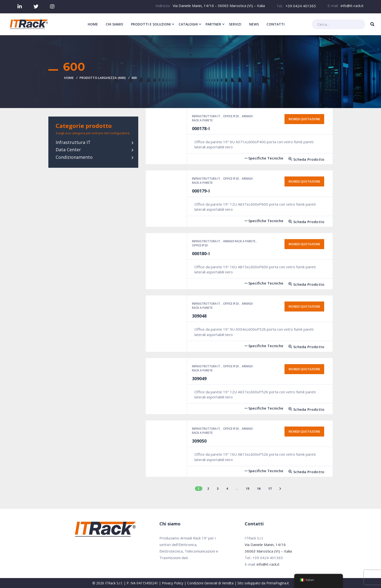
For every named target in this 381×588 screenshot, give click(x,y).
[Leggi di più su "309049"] (305, 409)
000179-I (201, 191)
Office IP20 (231, 116)
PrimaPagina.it (278, 583)
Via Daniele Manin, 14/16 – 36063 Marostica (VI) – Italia (219, 6)
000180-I (201, 253)
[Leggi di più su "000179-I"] (305, 222)
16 (259, 489)
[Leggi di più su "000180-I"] (305, 284)
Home (69, 78)
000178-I (201, 128)
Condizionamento (74, 157)
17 (270, 489)
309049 (199, 378)
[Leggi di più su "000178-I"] (305, 159)
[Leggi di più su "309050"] (305, 472)
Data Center (68, 150)
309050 (199, 441)
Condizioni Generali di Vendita (210, 583)
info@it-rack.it (352, 6)
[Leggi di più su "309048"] (305, 347)
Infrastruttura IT (73, 142)
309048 (199, 316)
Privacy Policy (173, 583)
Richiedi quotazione (304, 119)
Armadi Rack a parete (240, 241)
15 (248, 489)
